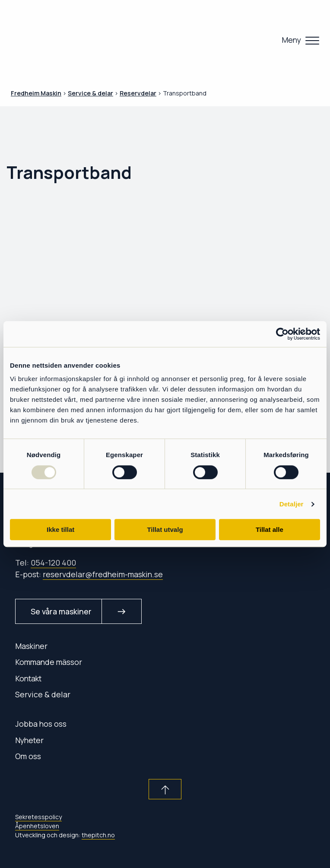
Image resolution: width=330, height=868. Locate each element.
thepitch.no (98, 835)
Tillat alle (270, 529)
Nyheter (29, 740)
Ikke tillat (60, 529)
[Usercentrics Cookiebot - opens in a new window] (282, 334)
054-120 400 (53, 563)
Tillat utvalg (165, 529)
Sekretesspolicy (38, 817)
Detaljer (292, 504)
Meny (291, 40)
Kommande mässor (49, 662)
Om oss (28, 756)
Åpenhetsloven (37, 826)
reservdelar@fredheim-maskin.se (103, 574)
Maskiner (31, 646)
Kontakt (28, 678)
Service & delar (43, 694)
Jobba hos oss (41, 724)
